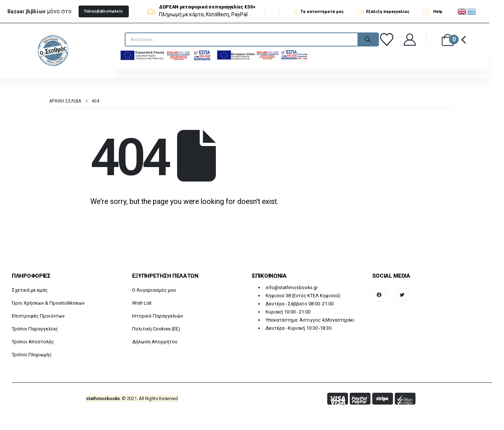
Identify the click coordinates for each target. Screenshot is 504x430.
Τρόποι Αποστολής (33, 342)
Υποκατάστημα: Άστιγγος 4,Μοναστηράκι (310, 320)
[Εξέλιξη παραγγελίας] (387, 11)
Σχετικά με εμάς (30, 290)
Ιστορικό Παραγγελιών (158, 316)
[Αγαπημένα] (388, 39)
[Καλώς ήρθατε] (410, 40)
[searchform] (162, 39)
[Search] (368, 39)
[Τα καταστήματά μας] (322, 11)
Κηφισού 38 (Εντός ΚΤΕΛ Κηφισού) (303, 296)
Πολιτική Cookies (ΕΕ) (156, 329)
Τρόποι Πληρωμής (32, 355)
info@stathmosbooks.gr (292, 287)
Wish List (142, 303)
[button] (104, 11)
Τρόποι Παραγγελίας (35, 329)
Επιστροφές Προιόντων (38, 316)
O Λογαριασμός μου (154, 290)
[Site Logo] (53, 51)
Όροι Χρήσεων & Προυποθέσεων (48, 303)
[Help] (435, 11)
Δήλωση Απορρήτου (155, 342)
